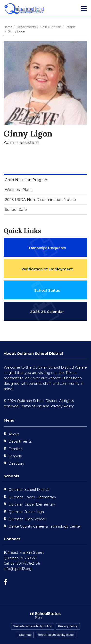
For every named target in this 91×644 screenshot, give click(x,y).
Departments (26, 27)
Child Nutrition (51, 27)
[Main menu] (84, 8)
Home (8, 27)
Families (15, 449)
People (70, 27)
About (14, 434)
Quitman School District (29, 490)
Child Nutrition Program (34, 181)
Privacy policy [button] (68, 626)
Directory (16, 463)
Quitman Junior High (26, 512)
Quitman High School (27, 519)
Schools (15, 456)
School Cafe (16, 209)
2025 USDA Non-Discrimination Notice (46, 201)
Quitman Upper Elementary (32, 504)
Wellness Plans (19, 190)
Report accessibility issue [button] (56, 635)
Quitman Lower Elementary (32, 497)
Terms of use (31, 406)
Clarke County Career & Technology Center (45, 526)
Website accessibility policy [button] (33, 626)
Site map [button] (25, 635)
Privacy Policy (62, 406)
